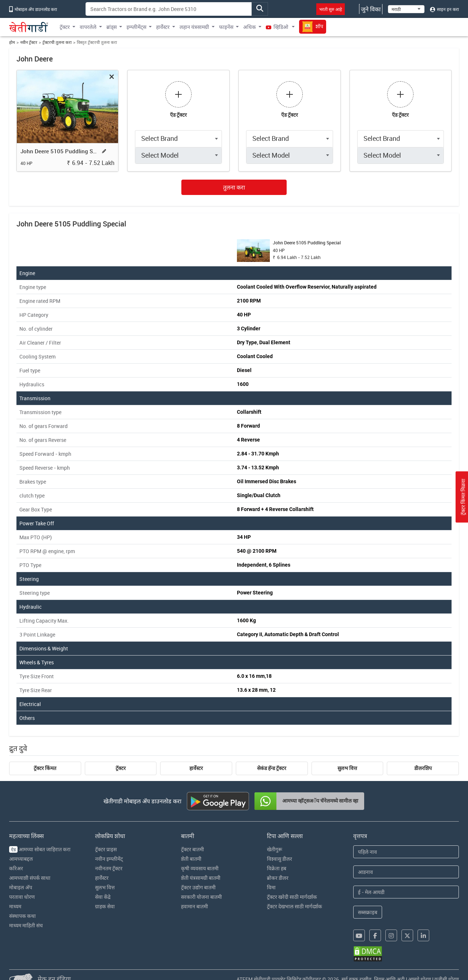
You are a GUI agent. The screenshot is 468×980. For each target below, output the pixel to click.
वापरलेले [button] (88, 27)
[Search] (169, 9)
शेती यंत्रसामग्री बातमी (201, 878)
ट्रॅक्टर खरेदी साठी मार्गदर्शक (292, 897)
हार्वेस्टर (196, 768)
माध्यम (15, 906)
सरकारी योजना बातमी (201, 897)
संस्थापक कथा (22, 916)
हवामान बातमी (195, 906)
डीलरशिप (423, 768)
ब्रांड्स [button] (112, 27)
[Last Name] (406, 872)
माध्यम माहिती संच (26, 925)
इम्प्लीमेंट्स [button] (136, 27)
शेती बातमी (191, 859)
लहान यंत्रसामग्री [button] (194, 27)
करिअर (16, 868)
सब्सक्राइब (368, 912)
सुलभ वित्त (347, 768)
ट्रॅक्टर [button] (65, 27)
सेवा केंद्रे (103, 897)
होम (12, 42)
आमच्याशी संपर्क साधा (30, 878)
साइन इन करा (444, 9)
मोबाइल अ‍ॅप (21, 887)
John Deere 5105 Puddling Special (60, 151)
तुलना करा (234, 187)
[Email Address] (406, 892)
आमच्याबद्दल (21, 859)
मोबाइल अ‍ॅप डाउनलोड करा (33, 9)
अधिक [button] (250, 27)
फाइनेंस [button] (226, 27)
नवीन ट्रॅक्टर (29, 42)
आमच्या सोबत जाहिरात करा (40, 849)
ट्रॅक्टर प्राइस (106, 849)
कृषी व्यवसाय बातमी (200, 868)
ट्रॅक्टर (121, 768)
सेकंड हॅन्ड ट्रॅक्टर (272, 768)
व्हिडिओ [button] (278, 27)
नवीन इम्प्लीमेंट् (109, 859)
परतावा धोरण (22, 897)
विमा (271, 887)
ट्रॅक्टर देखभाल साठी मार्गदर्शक (295, 906)
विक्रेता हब (277, 868)
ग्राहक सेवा (105, 906)
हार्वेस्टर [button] (163, 27)
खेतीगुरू (275, 849)
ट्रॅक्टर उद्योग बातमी (198, 887)
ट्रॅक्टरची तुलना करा (57, 42)
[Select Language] (406, 9)
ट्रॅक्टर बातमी (193, 849)
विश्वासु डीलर (280, 859)
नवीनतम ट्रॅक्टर (109, 868)
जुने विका (371, 9)
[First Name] (406, 852)
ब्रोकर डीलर (278, 878)
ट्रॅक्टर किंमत (45, 768)
